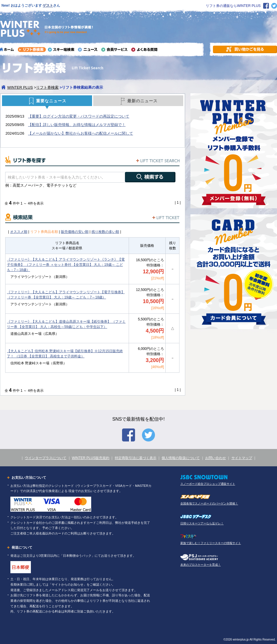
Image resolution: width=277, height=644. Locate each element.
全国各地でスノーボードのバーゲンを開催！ (209, 503)
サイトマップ (242, 458)
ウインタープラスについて (46, 458)
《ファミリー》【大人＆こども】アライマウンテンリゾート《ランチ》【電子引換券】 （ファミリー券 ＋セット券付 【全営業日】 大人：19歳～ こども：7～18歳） (66, 265)
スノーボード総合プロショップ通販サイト (208, 484)
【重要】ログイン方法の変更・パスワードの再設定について (79, 116)
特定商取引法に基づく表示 (136, 458)
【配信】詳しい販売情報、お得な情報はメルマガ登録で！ (77, 125)
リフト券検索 (47, 87)
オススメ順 (19, 232)
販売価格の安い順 (75, 232)
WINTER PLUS (20, 87)
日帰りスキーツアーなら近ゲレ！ (202, 523)
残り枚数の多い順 (105, 232)
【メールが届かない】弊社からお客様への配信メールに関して (81, 133)
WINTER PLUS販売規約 (91, 458)
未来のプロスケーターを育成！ (201, 565)
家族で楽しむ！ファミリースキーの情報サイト (211, 543)
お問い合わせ (216, 458)
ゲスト (48, 5)
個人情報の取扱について (181, 458)
